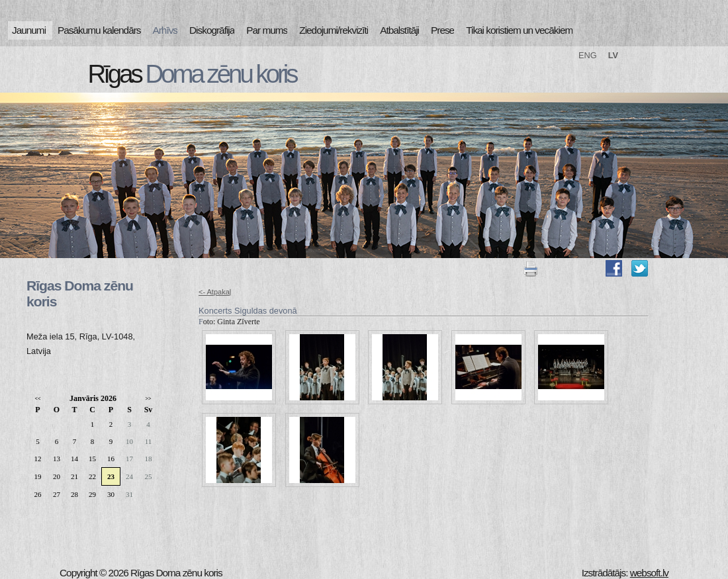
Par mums (267, 30)
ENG (588, 55)
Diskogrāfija (212, 30)
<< (37, 399)
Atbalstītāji (399, 30)
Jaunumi (29, 30)
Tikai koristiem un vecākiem (519, 30)
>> (148, 399)
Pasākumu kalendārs (99, 30)
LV (613, 55)
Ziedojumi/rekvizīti (334, 30)
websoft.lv (649, 573)
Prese (442, 30)
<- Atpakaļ (215, 292)
